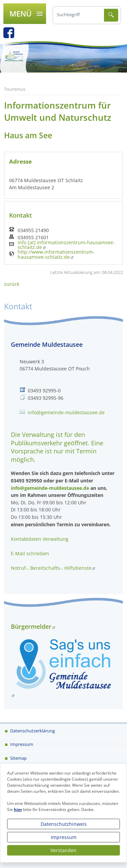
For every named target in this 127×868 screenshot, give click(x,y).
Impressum (64, 837)
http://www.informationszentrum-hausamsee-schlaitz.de (56, 255)
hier (18, 809)
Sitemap (18, 758)
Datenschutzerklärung (32, 731)
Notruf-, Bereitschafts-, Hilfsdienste (51, 568)
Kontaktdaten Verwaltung (40, 539)
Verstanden (63, 850)
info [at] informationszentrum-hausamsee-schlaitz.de (66, 245)
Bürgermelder (31, 626)
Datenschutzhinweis (64, 824)
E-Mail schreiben (30, 553)
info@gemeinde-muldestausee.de (66, 412)
